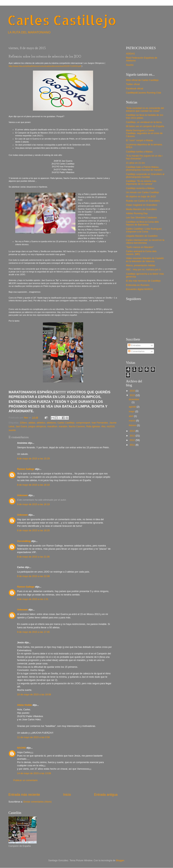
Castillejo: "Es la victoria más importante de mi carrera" (141, 183)
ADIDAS (130, 54)
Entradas (134, 345)
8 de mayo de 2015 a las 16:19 (33, 504)
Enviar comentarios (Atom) (38, 802)
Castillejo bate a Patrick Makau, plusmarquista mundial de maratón (144, 168)
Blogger (120, 860)
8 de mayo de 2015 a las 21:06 (33, 557)
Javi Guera (21, 426)
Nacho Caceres (77, 426)
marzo (132, 421)
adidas (32, 423)
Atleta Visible (25, 705)
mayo (132, 411)
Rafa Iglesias (93, 426)
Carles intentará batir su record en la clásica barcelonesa (145, 241)
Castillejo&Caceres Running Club (143, 93)
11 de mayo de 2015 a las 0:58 (33, 737)
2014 (133, 431)
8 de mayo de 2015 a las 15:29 (33, 459)
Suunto (130, 65)
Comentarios (136, 351)
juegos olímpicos (37, 426)
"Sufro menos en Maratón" (140, 247)
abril (131, 416)
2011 (133, 445)
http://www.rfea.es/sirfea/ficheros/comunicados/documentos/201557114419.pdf (45, 66)
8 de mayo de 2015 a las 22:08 (33, 576)
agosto (133, 407)
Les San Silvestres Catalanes (142, 218)
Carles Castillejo (62, 20)
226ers (24, 423)
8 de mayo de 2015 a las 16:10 (33, 485)
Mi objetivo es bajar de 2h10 (141, 197)
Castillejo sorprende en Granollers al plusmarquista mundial (145, 176)
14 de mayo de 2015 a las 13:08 (34, 773)
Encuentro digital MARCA (139, 289)
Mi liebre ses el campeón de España (145, 126)
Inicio (67, 795)
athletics (41, 423)
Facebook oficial (135, 89)
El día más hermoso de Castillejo (143, 281)
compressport (83, 423)
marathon (52, 426)
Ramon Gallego (26, 469)
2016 (133, 391)
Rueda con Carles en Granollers (143, 201)
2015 (133, 395)
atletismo (51, 423)
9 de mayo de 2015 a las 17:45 (33, 632)
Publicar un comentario (25, 780)
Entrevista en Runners (138, 285)
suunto (12, 430)
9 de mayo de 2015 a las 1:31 (33, 599)
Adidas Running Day (137, 213)
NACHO (21, 748)
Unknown (22, 495)
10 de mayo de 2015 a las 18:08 (34, 695)
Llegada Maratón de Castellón (142, 236)
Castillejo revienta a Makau (140, 188)
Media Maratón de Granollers (141, 209)
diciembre (134, 399)
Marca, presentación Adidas (141, 265)
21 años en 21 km (135, 163)
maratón (63, 426)
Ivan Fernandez (100, 423)
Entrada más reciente (24, 795)
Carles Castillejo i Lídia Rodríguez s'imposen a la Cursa (144, 230)
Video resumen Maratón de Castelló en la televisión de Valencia (145, 260)
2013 (133, 436)
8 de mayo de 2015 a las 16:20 (33, 530)
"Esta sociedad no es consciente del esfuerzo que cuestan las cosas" (145, 110)
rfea (103, 426)
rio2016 (111, 426)
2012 (133, 440)
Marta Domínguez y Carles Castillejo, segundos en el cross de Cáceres (144, 133)
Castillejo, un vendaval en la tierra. (144, 122)
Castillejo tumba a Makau (139, 152)
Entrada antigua (106, 795)
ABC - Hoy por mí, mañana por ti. (143, 270)
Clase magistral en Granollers (142, 205)
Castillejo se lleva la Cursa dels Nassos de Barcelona (142, 223)
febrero (133, 425)
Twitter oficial (133, 84)
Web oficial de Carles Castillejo (142, 80)
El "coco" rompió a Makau (140, 140)
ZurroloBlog (24, 541)
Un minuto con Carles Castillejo (143, 192)
